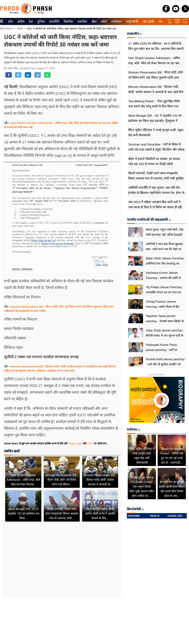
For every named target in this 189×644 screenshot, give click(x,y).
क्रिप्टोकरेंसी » (135, 509)
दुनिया (41, 22)
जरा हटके (148, 22)
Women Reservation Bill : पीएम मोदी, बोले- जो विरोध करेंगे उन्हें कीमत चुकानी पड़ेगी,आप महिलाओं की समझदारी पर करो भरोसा (156, 78)
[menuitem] (11, 21)
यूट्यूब (79, 443)
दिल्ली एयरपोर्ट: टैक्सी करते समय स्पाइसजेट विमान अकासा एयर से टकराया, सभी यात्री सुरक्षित (156, 176)
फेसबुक (71, 443)
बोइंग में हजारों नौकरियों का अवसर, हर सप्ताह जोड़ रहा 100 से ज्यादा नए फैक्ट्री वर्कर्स (154, 161)
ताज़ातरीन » (134, 34)
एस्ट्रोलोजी (131, 22)
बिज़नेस (68, 22)
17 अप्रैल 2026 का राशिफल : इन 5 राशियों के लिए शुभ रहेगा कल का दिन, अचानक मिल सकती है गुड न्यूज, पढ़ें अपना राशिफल (156, 49)
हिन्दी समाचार (6, 29)
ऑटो (104, 22)
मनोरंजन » (133, 430)
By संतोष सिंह (11, 68)
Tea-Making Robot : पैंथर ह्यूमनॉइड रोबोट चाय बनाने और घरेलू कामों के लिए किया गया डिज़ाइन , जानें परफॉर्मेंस (154, 106)
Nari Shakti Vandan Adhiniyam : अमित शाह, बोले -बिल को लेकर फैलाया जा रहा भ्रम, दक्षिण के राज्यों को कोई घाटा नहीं (154, 63)
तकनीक (82, 22)
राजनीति (54, 22)
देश (31, 22)
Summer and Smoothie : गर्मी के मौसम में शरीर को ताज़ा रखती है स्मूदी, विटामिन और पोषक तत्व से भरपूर (156, 150)
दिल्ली (20, 29)
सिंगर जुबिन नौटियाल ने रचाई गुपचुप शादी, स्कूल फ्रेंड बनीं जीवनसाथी (156, 133)
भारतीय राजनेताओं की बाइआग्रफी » (149, 220)
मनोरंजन (116, 22)
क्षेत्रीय (20, 22)
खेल (94, 22)
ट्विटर (90, 443)
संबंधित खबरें (12, 451)
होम (10, 22)
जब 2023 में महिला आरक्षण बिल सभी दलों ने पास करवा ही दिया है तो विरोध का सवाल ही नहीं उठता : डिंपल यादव (155, 207)
